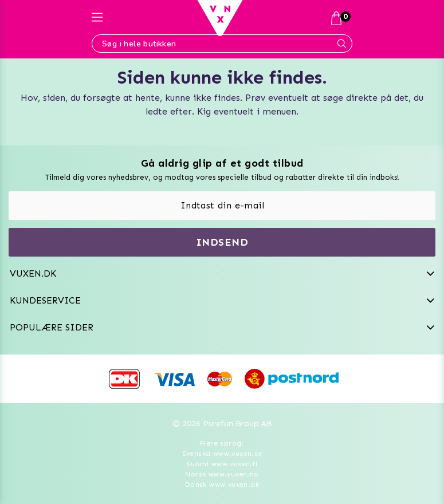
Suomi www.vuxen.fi (222, 464)
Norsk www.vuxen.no (222, 474)
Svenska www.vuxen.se (222, 454)
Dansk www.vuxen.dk (222, 485)
